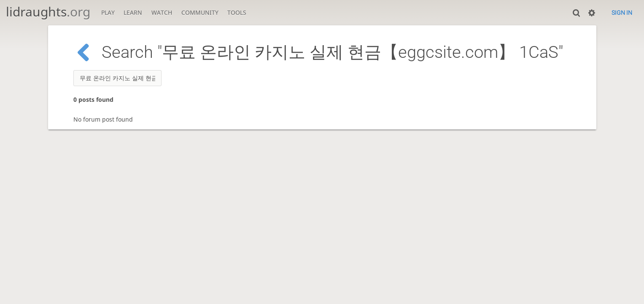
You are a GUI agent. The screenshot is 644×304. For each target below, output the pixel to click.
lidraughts (48, 12)
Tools (237, 12)
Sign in (622, 13)
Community (200, 12)
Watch (162, 12)
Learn (133, 12)
